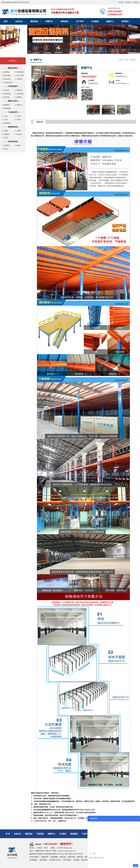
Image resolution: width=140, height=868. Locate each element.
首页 (6, 21)
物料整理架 (7, 123)
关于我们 (121, 2)
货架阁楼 (54, 857)
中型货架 (7, 90)
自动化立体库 (8, 83)
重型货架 (34, 21)
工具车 (6, 120)
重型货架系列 (13, 68)
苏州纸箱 (67, 860)
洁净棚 (76, 860)
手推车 (6, 138)
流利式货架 (20, 94)
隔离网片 (19, 97)
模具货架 (7, 97)
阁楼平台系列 (13, 101)
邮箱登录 (136, 2)
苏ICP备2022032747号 (74, 854)
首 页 (8, 834)
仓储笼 (19, 131)
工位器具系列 (13, 112)
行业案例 (95, 21)
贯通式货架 (20, 72)
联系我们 (128, 2)
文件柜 (19, 120)
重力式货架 (7, 76)
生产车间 (80, 21)
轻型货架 (19, 90)
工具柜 (19, 116)
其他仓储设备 (13, 142)
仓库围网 (7, 145)
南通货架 (45, 857)
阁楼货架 (7, 105)
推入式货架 (20, 76)
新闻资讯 (65, 21)
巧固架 (6, 131)
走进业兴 (19, 21)
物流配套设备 (13, 127)
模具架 (63, 857)
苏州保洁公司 (55, 860)
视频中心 (110, 21)
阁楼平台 (49, 21)
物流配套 (74, 834)
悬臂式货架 (7, 94)
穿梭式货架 (7, 79)
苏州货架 (43, 860)
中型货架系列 (13, 86)
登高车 (6, 149)
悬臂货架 (71, 857)
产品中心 (13, 61)
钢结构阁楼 (7, 108)
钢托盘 (19, 145)
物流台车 (19, 134)
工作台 (6, 116)
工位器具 (63, 834)
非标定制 (19, 79)
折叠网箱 (7, 134)
